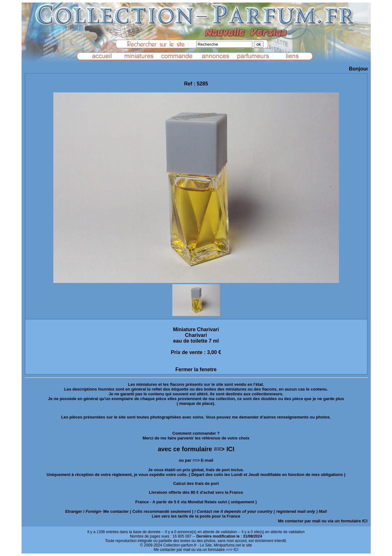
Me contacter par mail (299, 521)
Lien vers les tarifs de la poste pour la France (196, 516)
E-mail (207, 460)
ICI (365, 521)
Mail (323, 511)
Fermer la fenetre (196, 369)
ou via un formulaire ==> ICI (215, 550)
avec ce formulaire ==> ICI (196, 449)
